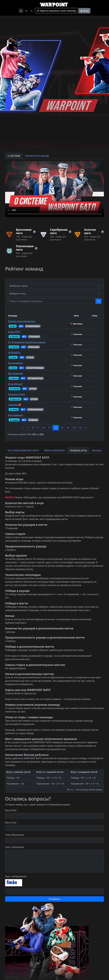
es (32, 11)
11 (49, 428)
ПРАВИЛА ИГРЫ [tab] (78, 451)
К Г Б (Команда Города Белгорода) (27, 342)
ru (21, 11)
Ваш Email (11, 823)
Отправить (54, 899)
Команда (13, 316)
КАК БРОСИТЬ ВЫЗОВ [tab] (37, 156)
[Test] (52, 301)
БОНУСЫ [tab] (96, 451)
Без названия (15, 363)
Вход (84, 11)
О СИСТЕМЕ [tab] (14, 156)
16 (80, 428)
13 (62, 428)
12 (56, 428)
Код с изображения (16, 876)
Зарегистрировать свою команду (56, 11)
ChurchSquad (15, 384)
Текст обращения (15, 847)
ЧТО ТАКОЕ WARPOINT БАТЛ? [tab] (23, 451)
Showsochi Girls (16, 394)
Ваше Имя (11, 810)
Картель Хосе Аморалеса (22, 321)
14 (68, 428)
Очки (95, 316)
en (26, 11)
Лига (76, 316)
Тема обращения (14, 835)
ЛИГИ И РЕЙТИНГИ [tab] (54, 451)
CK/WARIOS (14, 353)
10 (43, 428)
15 (74, 428)
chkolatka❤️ (15, 405)
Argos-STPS (14, 332)
